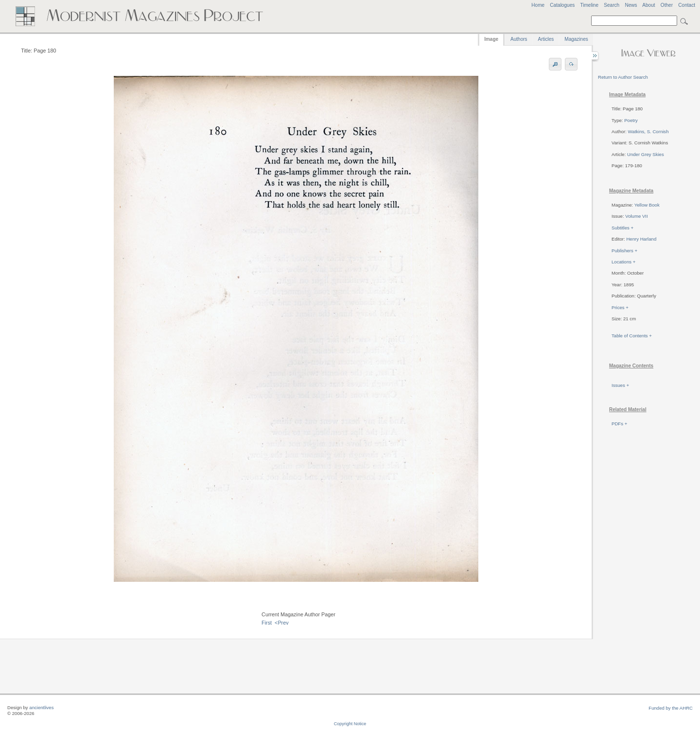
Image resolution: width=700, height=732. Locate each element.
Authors (519, 39)
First (267, 623)
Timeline (589, 5)
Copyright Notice (350, 724)
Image (491, 39)
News (631, 5)
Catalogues (562, 5)
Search (612, 5)
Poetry (631, 120)
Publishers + (624, 251)
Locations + (623, 262)
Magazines (576, 39)
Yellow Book (647, 205)
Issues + (620, 385)
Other (667, 5)
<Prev (282, 623)
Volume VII (636, 216)
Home (538, 5)
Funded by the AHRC (671, 708)
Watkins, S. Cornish (648, 131)
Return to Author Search (623, 77)
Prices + (620, 307)
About (648, 5)
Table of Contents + (632, 336)
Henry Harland (641, 239)
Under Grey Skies (646, 154)
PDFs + (619, 424)
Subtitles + (622, 228)
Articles (546, 39)
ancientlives (41, 707)
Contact (687, 5)
